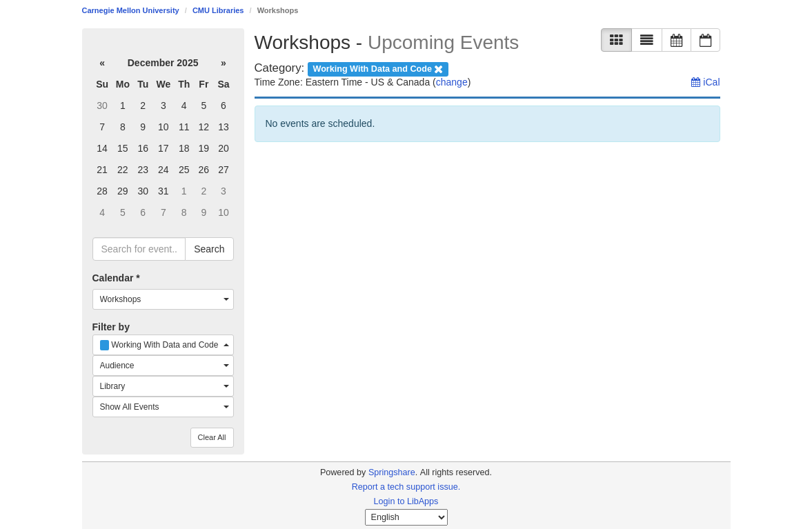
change (452, 82)
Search (209, 249)
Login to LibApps (406, 501)
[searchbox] (139, 249)
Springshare (392, 472)
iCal (705, 82)
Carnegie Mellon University (131, 10)
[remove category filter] (378, 68)
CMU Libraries (218, 10)
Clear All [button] (212, 437)
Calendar (116, 278)
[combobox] (163, 299)
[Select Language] (406, 517)
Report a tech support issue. (406, 487)
